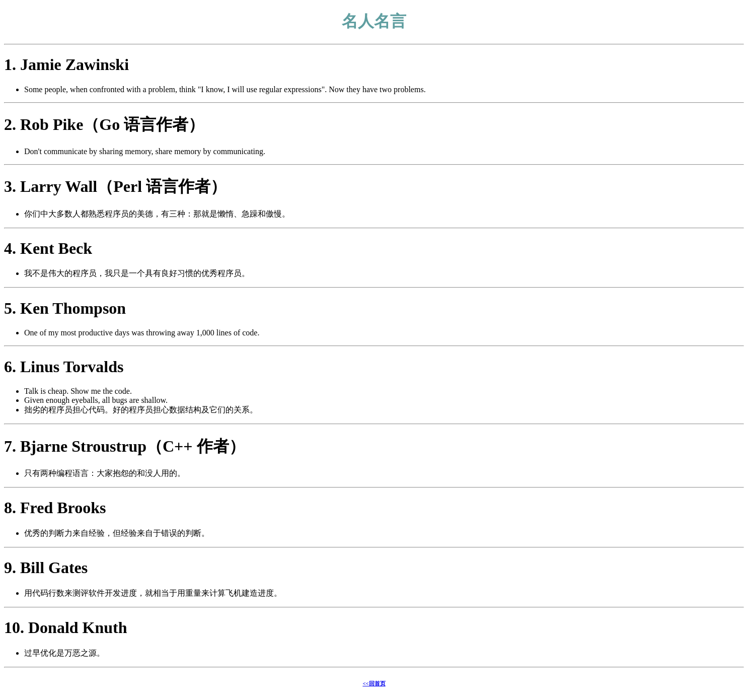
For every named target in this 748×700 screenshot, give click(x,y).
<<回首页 (374, 683)
